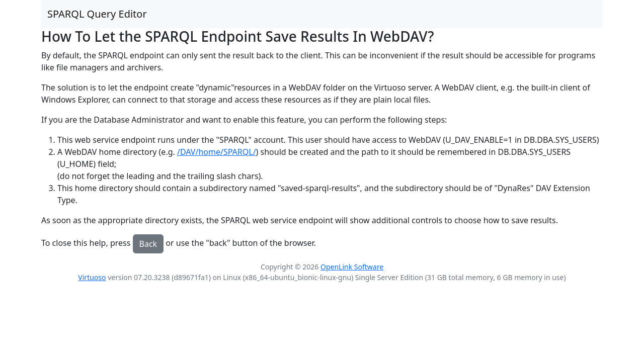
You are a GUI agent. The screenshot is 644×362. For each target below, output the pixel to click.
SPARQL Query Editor (97, 14)
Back (148, 244)
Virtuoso (92, 277)
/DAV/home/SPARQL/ (217, 152)
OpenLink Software (352, 267)
